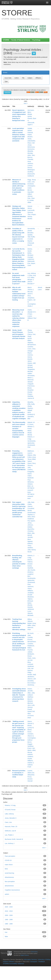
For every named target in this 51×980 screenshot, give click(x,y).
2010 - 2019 (9, 911)
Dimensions (34, 952)
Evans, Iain (31, 748)
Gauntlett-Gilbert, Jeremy (31, 194)
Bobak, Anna (32, 623)
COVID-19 (8, 860)
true (6, 932)
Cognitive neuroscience (12, 890)
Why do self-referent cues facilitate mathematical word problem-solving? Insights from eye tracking (19, 294)
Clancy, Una (31, 334)
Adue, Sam (31, 155)
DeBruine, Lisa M (10, 831)
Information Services (30, 959)
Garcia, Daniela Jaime (30, 359)
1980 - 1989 (9, 924)
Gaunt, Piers (31, 463)
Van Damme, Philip (30, 670)
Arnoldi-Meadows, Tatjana (31, 597)
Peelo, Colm (31, 658)
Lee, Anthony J (10, 843)
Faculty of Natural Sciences (21, 40)
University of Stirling (44, 959)
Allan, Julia (31, 693)
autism (7, 894)
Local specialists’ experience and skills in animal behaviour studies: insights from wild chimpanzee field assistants (19, 135)
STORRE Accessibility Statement (14, 964)
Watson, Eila (31, 455)
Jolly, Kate (31, 502)
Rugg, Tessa (31, 180)
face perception (10, 881)
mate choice (9, 865)
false (6, 936)
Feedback (42, 962)
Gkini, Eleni (31, 517)
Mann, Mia (31, 533)
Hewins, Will (31, 363)
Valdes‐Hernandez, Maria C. (31, 376)
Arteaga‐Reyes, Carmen (30, 353)
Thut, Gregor (32, 214)
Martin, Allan (31, 750)
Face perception (10, 856)
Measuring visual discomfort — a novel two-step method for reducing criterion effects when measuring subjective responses (18, 318)
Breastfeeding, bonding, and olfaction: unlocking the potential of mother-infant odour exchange (19, 562)
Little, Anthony (9, 814)
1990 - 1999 (9, 920)
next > (26, 103)
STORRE (6, 40)
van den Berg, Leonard (30, 662)
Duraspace (34, 962)
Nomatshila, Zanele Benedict (31, 231)
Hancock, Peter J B (11, 827)
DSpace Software (9, 962)
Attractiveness (9, 877)
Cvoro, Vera (31, 349)
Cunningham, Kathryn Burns (32, 740)
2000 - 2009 (9, 915)
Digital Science (25, 955)
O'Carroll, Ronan (10, 810)
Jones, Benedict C (11, 818)
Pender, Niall (32, 675)
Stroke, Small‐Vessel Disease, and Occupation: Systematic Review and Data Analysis (19, 334)
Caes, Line (31, 182)
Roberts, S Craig (10, 805)
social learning (9, 873)
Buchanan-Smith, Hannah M (14, 839)
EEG (6, 869)
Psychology (36, 40)
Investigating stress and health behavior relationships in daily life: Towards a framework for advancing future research (19, 695)
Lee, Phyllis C (9, 835)
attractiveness (9, 886)
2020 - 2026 (9, 907)
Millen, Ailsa (31, 625)
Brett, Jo (30, 486)
